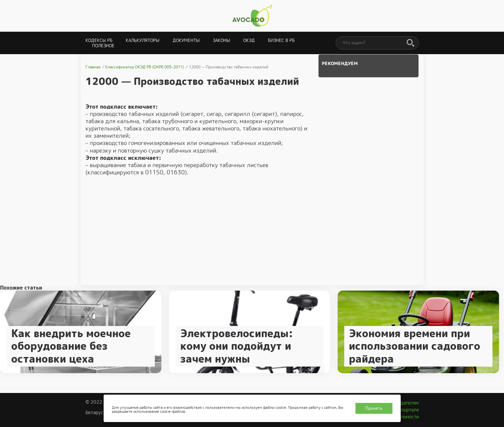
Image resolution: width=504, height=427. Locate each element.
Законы (221, 40)
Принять (374, 408)
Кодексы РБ (99, 40)
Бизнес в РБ (281, 40)
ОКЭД (249, 40)
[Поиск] (411, 43)
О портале (408, 410)
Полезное (103, 46)
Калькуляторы (143, 40)
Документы (186, 40)
